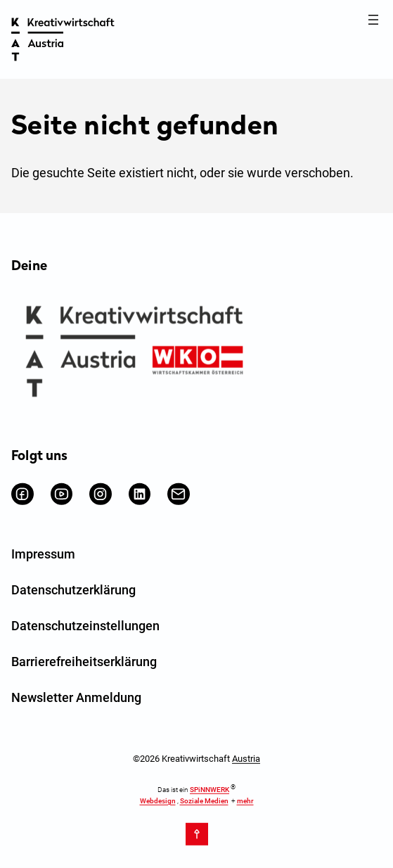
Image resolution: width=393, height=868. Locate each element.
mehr (245, 800)
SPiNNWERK (210, 790)
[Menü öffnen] (373, 20)
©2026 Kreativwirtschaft (197, 759)
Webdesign (158, 800)
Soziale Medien (204, 800)
